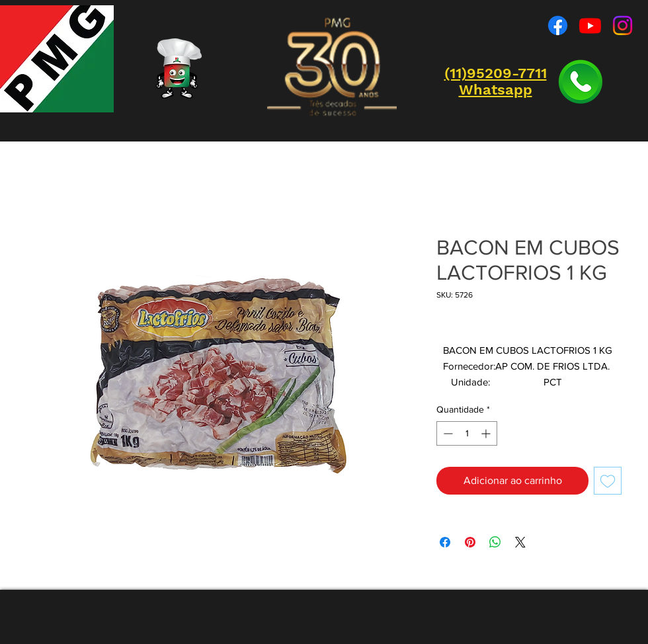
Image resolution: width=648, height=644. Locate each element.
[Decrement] (447, 433)
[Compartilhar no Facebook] (445, 542)
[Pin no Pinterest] (470, 542)
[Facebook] (558, 25)
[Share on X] (520, 542)
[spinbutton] (467, 433)
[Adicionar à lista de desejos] (608, 481)
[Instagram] (623, 25)
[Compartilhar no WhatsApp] (495, 542)
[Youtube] (590, 25)
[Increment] (487, 433)
